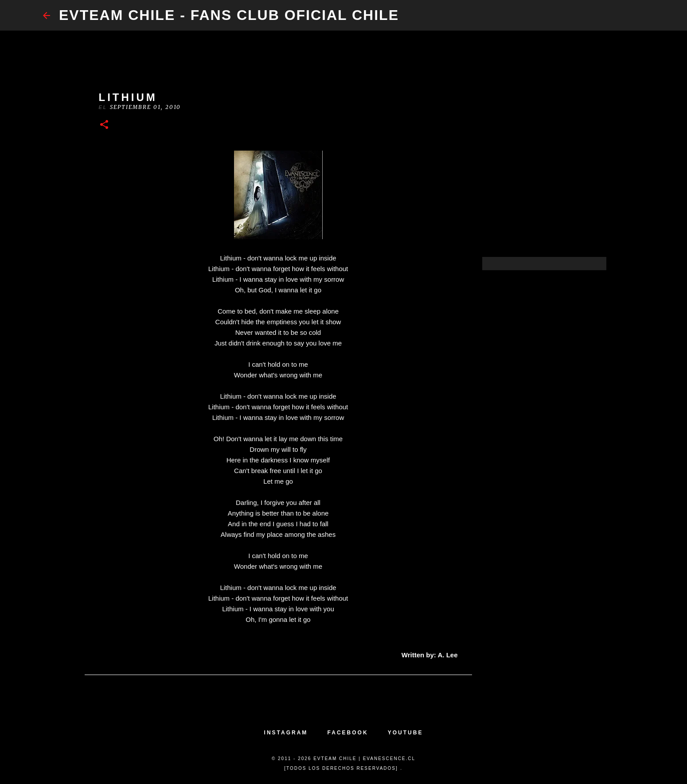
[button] (104, 125)
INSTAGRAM (286, 733)
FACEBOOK (348, 733)
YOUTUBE (406, 733)
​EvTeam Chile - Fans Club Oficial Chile (229, 15)
